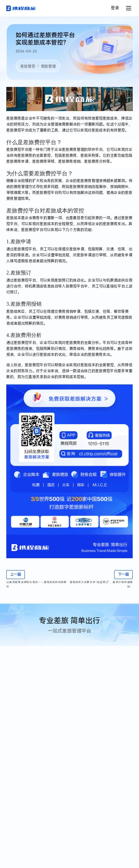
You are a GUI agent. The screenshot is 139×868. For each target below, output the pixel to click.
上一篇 (16, 574)
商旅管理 (48, 66)
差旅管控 (28, 66)
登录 (115, 8)
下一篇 (123, 574)
